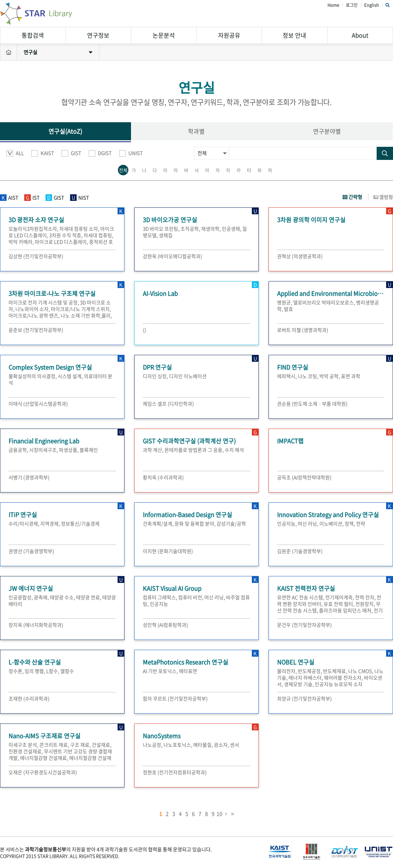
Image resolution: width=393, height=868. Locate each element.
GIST (71, 153)
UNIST (131, 153)
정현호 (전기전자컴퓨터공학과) (175, 772)
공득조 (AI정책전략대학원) (304, 477)
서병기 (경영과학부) (29, 477)
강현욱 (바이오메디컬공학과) (172, 256)
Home (333, 5)
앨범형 (383, 197)
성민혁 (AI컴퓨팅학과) (165, 625)
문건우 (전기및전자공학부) (304, 625)
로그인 (352, 5)
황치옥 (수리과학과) (163, 477)
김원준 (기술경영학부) (300, 551)
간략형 (352, 197)
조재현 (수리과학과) (29, 699)
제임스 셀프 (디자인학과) (168, 404)
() (144, 330)
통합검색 (33, 35)
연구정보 (98, 35)
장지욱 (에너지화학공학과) (36, 625)
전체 (123, 170)
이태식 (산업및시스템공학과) (38, 404)
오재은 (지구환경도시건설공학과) (43, 772)
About (360, 35)
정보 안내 (294, 35)
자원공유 (229, 35)
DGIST (100, 153)
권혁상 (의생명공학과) (300, 256)
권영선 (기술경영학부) (31, 551)
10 (219, 814)
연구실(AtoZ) (65, 131)
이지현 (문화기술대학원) (168, 551)
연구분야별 (327, 131)
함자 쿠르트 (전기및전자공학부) (175, 699)
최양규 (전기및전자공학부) (304, 699)
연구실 (58, 52)
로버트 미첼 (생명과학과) (303, 330)
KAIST (43, 153)
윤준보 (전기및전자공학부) (36, 330)
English (372, 5)
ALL (15, 153)
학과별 (196, 131)
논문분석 (164, 35)
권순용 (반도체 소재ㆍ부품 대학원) (312, 404)
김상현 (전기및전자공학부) (36, 256)
